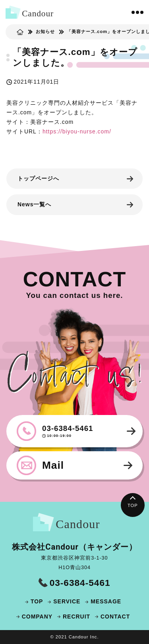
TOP (133, 505)
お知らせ (45, 31)
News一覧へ (34, 204)
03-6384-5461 (82, 431)
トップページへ (38, 178)
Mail (53, 465)
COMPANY (37, 617)
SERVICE (67, 601)
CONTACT (115, 617)
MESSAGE (106, 601)
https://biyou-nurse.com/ (77, 131)
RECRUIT (76, 617)
